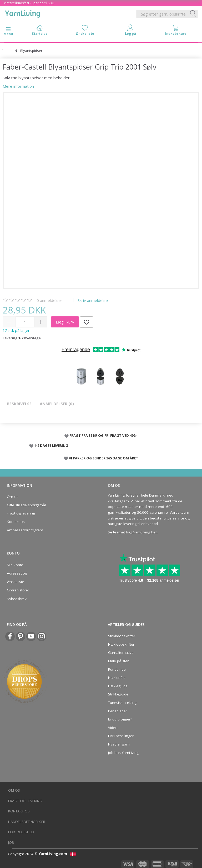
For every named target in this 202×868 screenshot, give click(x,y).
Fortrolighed (21, 832)
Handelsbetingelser (27, 822)
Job (11, 842)
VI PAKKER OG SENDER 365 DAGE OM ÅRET (104, 458)
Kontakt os (16, 522)
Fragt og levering (21, 513)
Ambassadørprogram (25, 530)
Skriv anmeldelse (92, 300)
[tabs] (176, 31)
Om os (13, 497)
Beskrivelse (19, 404)
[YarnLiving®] (23, 13)
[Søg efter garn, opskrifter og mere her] (193, 14)
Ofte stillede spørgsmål (26, 505)
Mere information (18, 86)
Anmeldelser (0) (57, 404)
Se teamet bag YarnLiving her (132, 532)
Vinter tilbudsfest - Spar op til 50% (29, 3)
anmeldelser (49, 300)
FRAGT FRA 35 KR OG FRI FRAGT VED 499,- (103, 435)
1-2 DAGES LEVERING (51, 445)
